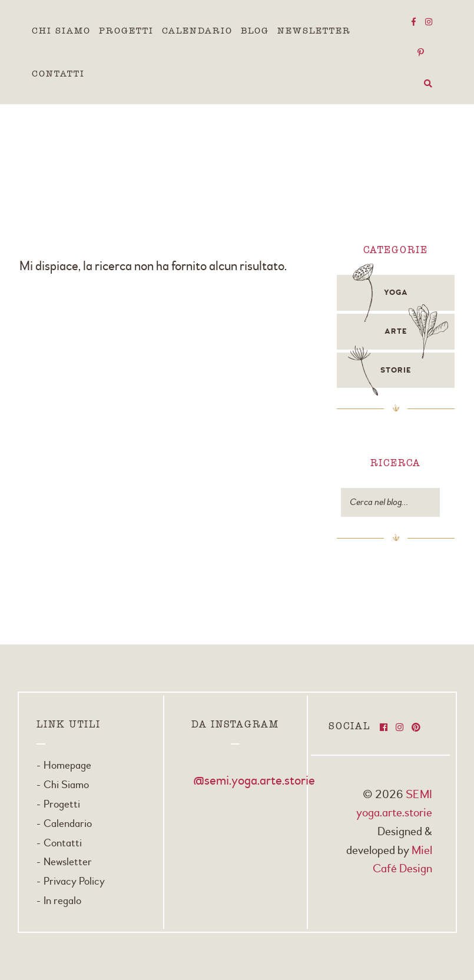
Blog (255, 31)
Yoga (396, 293)
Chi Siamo (61, 31)
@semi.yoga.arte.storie (254, 780)
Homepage (67, 765)
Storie (396, 370)
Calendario (197, 31)
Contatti (58, 74)
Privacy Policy (74, 881)
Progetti (126, 31)
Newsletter (314, 31)
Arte (396, 331)
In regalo (62, 901)
